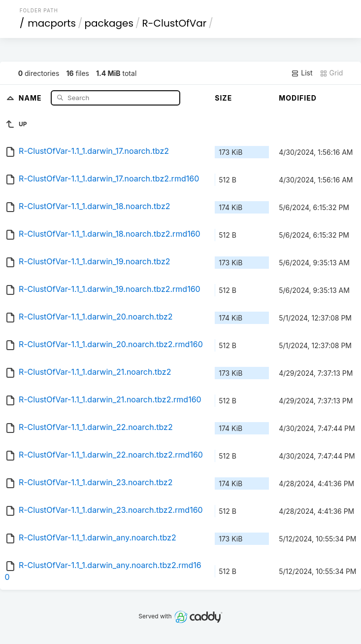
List (302, 73)
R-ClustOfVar (174, 23)
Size (223, 98)
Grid (331, 73)
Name (31, 97)
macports (52, 23)
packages (109, 23)
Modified (298, 98)
